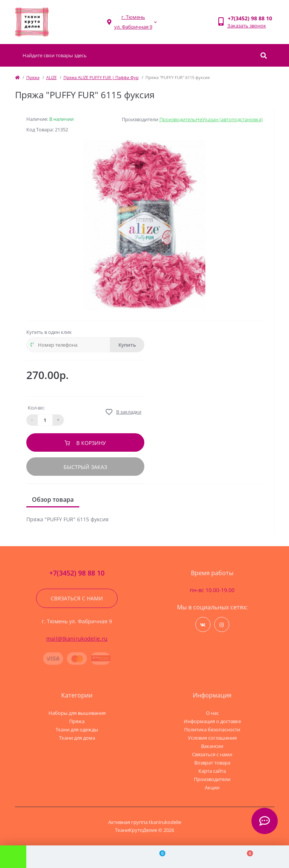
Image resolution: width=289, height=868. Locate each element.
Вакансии (212, 746)
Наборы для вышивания (77, 713)
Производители (212, 779)
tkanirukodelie (165, 822)
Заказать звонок (247, 26)
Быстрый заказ (85, 467)
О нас (212, 713)
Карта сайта (212, 771)
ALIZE (51, 77)
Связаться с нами (77, 598)
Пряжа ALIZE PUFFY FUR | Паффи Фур (101, 77)
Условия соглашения (212, 738)
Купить (127, 345)
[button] (133, 22)
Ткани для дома (77, 738)
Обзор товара (53, 499)
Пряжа (33, 77)
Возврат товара (212, 763)
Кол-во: (36, 408)
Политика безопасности (212, 729)
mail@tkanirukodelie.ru (77, 639)
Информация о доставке (212, 721)
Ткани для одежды (77, 729)
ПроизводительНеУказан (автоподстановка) (211, 119)
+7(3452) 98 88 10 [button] (77, 573)
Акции (212, 787)
